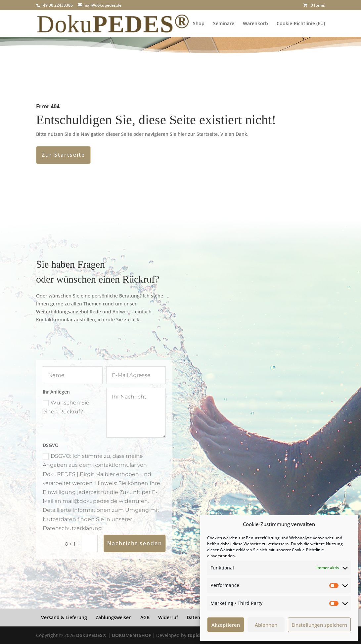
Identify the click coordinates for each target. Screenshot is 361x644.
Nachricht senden (135, 543)
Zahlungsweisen (114, 617)
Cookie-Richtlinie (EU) (301, 24)
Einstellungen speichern (319, 625)
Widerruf (168, 617)
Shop (199, 24)
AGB (145, 617)
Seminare (224, 24)
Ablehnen (266, 625)
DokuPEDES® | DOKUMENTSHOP (114, 635)
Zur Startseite (63, 155)
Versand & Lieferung (64, 617)
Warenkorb (255, 24)
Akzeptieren (226, 625)
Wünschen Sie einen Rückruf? (66, 407)
